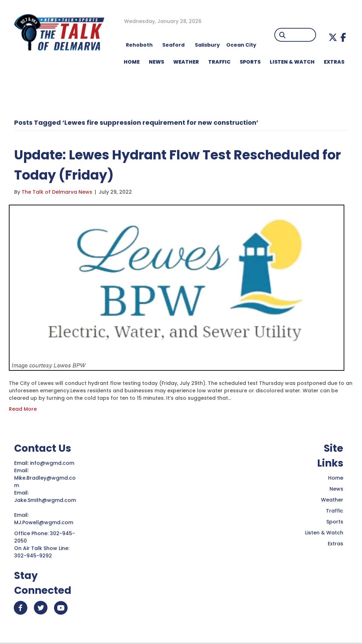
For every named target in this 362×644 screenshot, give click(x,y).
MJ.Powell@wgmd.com (45, 522)
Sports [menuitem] (250, 62)
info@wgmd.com (53, 463)
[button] (333, 37)
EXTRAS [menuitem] (334, 62)
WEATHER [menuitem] (186, 62)
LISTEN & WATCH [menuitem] (292, 62)
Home (336, 478)
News (336, 489)
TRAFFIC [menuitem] (219, 62)
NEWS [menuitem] (156, 62)
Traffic (335, 511)
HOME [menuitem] (132, 62)
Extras (335, 544)
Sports (335, 522)
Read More (23, 409)
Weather (332, 500)
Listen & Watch (324, 533)
